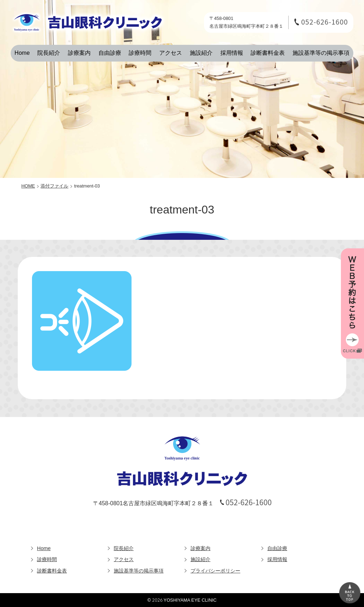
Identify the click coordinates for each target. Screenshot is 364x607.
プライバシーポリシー (215, 571)
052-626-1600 (325, 22)
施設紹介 (201, 53)
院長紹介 (49, 53)
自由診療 (110, 53)
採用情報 (232, 53)
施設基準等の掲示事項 (321, 53)
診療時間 (140, 53)
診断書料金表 (268, 53)
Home (22, 53)
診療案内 (79, 53)
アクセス (171, 53)
